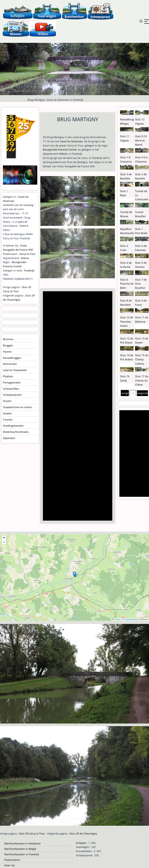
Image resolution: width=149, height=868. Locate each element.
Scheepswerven (12, 395)
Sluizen (7, 401)
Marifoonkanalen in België (20, 849)
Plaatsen (8, 376)
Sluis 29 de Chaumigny (83, 834)
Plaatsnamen (12, 860)
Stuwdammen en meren (17, 407)
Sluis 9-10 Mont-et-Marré (141, 140)
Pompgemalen (12, 382)
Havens (7, 352)
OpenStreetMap (131, 619)
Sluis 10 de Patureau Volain (127, 322)
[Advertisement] (77, 406)
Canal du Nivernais (71, 141)
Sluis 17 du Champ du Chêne (142, 380)
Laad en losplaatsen (15, 370)
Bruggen (8, 345)
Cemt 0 (24, 226)
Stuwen (7, 413)
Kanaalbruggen (12, 358)
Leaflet (116, 619)
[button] (75, 575)
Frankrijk (29, 270)
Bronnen (8, 339)
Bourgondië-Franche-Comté (60, 150)
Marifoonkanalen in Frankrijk (22, 854)
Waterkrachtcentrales (16, 432)
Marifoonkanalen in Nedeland (22, 843)
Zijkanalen (9, 438)
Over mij (10, 865)
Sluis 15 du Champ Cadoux (142, 359)
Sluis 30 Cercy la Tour (32, 834)
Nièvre (63, 154)
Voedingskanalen (13, 426)
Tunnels (8, 420)
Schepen (81, 843)
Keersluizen (10, 364)
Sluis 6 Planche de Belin (127, 284)
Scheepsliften (11, 389)
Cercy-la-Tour (27, 254)
